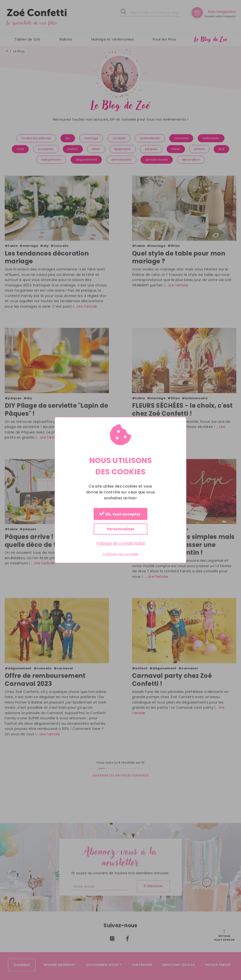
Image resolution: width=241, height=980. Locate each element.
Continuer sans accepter (120, 554)
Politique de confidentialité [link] (121, 543)
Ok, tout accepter (120, 514)
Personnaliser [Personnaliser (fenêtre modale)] (121, 529)
